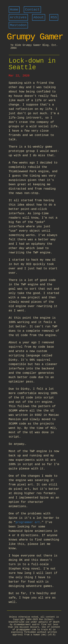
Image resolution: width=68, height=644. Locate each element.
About (39, 17)
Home (14, 10)
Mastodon (18, 25)
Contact (32, 10)
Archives (18, 17)
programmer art (28, 522)
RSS (54, 17)
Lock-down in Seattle (32, 64)
